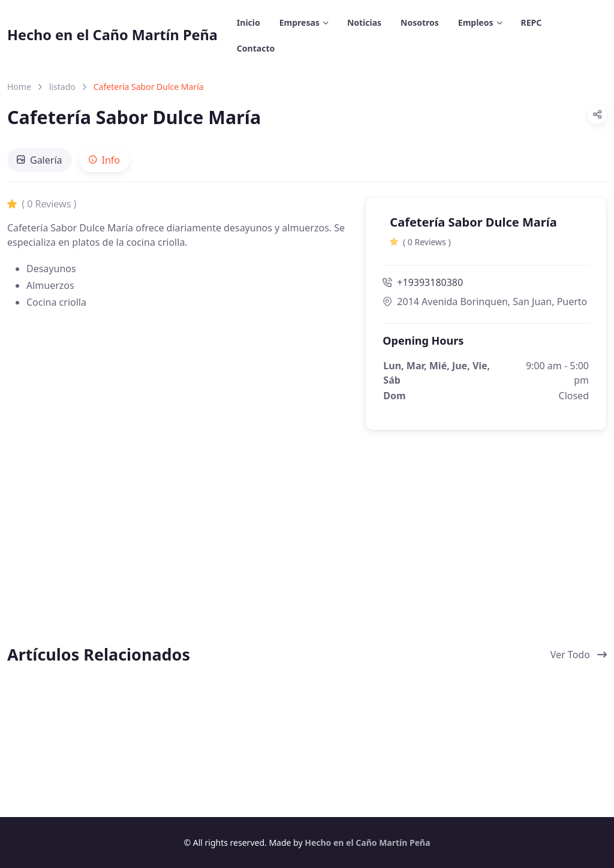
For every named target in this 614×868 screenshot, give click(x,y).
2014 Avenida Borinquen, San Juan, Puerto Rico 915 (486, 302)
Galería (40, 160)
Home (19, 87)
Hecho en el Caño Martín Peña (112, 35)
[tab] (40, 160)
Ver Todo (579, 655)
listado (62, 87)
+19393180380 (423, 282)
